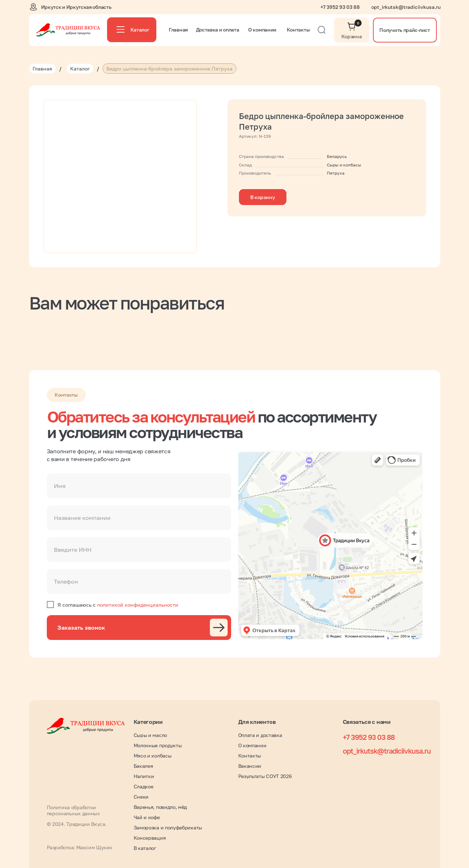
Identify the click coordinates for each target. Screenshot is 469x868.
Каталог (80, 69)
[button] (405, 30)
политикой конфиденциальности (138, 605)
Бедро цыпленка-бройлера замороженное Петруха (169, 69)
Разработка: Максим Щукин (80, 847)
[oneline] (139, 518)
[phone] (139, 581)
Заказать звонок (81, 628)
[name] (139, 486)
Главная (42, 69)
